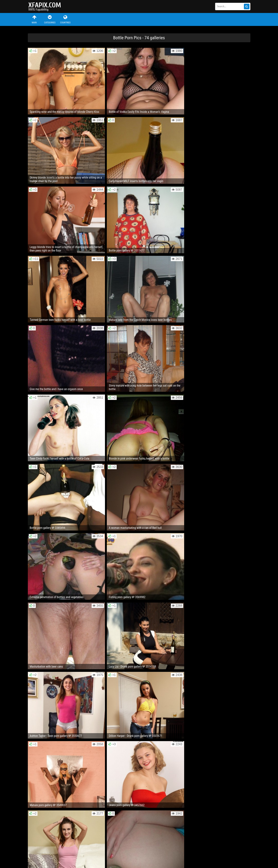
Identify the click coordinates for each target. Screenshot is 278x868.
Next (243, 750)
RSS (98, 854)
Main (34, 19)
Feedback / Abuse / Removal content (49, 851)
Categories (50, 19)
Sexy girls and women (46, 6)
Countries (65, 19)
